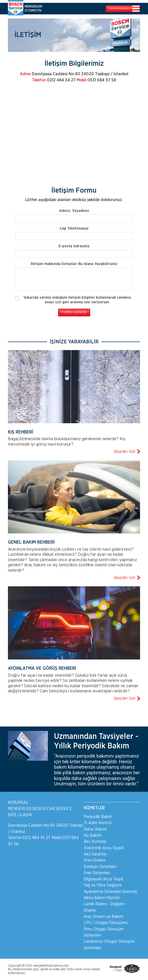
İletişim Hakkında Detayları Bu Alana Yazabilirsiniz (74, 264)
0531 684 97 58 (96, 80)
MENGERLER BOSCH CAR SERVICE (40, 809)
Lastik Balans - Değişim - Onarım (105, 907)
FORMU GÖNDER (74, 312)
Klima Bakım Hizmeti (102, 898)
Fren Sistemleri (97, 873)
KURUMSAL (18, 803)
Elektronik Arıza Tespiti (104, 848)
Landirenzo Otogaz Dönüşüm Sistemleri (109, 945)
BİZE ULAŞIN (20, 815)
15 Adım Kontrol (98, 823)
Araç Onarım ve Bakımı (104, 917)
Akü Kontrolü (95, 842)
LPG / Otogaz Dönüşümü (106, 923)
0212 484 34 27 (54, 80)
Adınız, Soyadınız (74, 211)
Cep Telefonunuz (74, 228)
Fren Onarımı (95, 860)
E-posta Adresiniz (74, 246)
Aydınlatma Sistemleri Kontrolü (110, 892)
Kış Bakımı (93, 835)
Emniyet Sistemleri (100, 867)
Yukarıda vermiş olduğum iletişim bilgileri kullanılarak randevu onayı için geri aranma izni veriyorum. (77, 300)
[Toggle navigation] (136, 9)
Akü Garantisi (95, 854)
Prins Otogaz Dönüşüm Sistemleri (104, 932)
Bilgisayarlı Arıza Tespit (104, 879)
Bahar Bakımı (95, 829)
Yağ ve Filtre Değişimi (103, 885)
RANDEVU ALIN (123, 9)
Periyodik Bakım (98, 817)
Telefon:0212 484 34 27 (29, 838)
